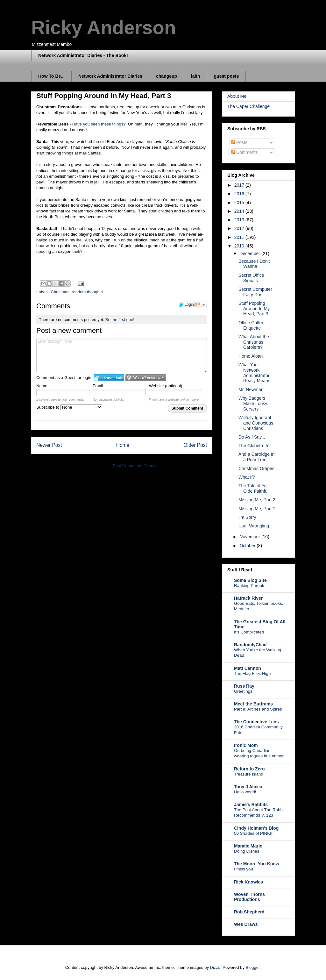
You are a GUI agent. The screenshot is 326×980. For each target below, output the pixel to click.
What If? (247, 477)
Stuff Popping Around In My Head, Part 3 (254, 309)
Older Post (195, 445)
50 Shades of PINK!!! (254, 833)
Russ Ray (244, 686)
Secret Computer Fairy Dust (255, 292)
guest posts (227, 76)
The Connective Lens (256, 722)
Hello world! (245, 792)
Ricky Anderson (104, 28)
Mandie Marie (248, 846)
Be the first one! (120, 320)
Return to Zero (249, 769)
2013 (240, 220)
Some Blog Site (250, 580)
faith (195, 76)
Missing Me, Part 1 (257, 509)
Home (123, 445)
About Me (237, 96)
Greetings (243, 691)
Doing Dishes (247, 851)
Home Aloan (251, 356)
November (250, 537)
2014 (240, 211)
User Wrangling (254, 526)
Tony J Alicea (248, 787)
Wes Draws (246, 924)
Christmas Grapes (256, 469)
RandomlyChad (250, 645)
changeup (167, 76)
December (250, 254)
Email (98, 386)
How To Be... (51, 76)
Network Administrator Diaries (110, 76)
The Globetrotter (255, 446)
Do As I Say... (252, 437)
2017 (240, 185)
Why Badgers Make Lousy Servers (253, 404)
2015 (240, 203)
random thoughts (87, 292)
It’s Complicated (249, 632)
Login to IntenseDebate (109, 378)
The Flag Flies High (252, 673)
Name (42, 386)
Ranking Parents (250, 586)
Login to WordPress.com (146, 378)
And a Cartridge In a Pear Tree (257, 457)
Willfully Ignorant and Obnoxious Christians (256, 423)
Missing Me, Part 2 (257, 500)
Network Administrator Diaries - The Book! (83, 55)
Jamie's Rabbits (251, 805)
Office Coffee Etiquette (251, 325)
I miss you (244, 869)
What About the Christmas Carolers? (254, 342)
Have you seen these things (98, 124)
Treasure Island (249, 774)
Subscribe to (69, 407)
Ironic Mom (246, 745)
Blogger (253, 967)
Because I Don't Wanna (254, 264)
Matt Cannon (248, 668)
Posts (239, 142)
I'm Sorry (247, 517)
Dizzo (215, 967)
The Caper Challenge (248, 106)
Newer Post (49, 445)
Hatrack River (248, 598)
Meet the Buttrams (253, 704)
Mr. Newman (251, 390)
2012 (240, 228)
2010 (240, 246)
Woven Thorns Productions (249, 897)
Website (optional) (166, 386)
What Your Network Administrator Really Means (254, 373)
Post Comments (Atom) (134, 466)
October (248, 546)
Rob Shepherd (249, 912)
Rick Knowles (248, 882)
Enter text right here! (122, 355)
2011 (240, 237)
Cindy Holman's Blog (256, 828)
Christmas (60, 292)
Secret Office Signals (251, 278)
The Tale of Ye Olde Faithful (253, 488)
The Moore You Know (257, 864)
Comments (244, 152)
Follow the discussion (201, 304)
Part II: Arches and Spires (258, 709)
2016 (240, 194)
